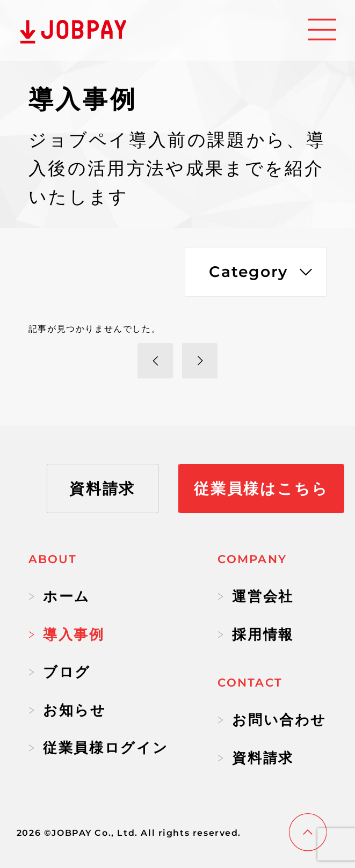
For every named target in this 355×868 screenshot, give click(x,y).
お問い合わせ (272, 720)
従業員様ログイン (98, 748)
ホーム (59, 596)
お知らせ (67, 710)
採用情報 (256, 634)
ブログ (60, 672)
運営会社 (256, 596)
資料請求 (256, 758)
